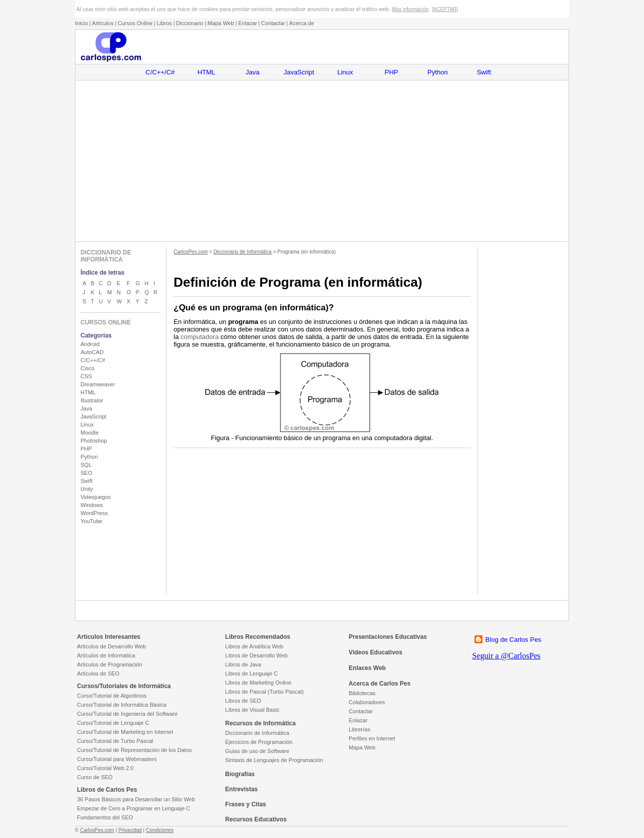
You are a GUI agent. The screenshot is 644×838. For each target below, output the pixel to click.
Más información (410, 9)
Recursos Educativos (256, 819)
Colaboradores (367, 702)
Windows (92, 505)
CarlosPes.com (191, 252)
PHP (392, 72)
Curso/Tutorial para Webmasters (117, 759)
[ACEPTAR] (445, 9)
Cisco (88, 368)
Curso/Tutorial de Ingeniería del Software (127, 714)
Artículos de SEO (98, 674)
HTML (206, 72)
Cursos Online (135, 23)
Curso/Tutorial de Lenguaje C (113, 723)
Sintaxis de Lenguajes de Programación (274, 760)
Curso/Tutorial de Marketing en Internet (125, 732)
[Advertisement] (322, 161)
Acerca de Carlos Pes (380, 684)
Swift (484, 72)
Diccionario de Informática (243, 252)
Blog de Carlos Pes (513, 640)
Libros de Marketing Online (258, 683)
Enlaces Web (367, 668)
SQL (86, 465)
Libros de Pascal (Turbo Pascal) (265, 692)
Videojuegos (96, 497)
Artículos (103, 23)
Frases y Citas (246, 804)
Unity (87, 489)
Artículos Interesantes (109, 637)
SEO (86, 473)
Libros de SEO (244, 701)
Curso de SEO (95, 777)
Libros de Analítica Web (254, 646)
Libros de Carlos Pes (107, 790)
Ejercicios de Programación (259, 742)
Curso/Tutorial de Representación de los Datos (134, 750)
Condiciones (160, 830)
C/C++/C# (160, 72)
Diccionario (190, 23)
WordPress (94, 513)
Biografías (240, 774)
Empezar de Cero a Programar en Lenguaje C (134, 808)
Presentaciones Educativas (388, 637)
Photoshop (94, 441)
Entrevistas (242, 789)
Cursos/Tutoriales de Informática (124, 686)
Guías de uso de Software (257, 751)
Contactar (273, 23)
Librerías (359, 729)
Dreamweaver (98, 384)
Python (438, 72)
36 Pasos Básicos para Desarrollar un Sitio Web (136, 799)
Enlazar (248, 23)
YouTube (91, 521)
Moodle (90, 433)
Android (90, 344)
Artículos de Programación (110, 664)
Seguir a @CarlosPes (507, 656)
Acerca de (302, 23)
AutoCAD (92, 352)
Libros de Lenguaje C (252, 674)
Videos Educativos (375, 652)
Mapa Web (221, 23)
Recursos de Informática (261, 723)
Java (252, 72)
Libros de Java (244, 664)
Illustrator (92, 400)
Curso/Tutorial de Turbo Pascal (115, 741)
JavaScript (299, 72)
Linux (345, 72)
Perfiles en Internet (372, 738)
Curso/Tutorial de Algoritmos (112, 696)
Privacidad (130, 830)
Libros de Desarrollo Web (257, 655)
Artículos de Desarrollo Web (111, 646)
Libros (165, 23)
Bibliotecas (362, 693)
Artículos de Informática (106, 655)
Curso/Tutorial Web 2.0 (105, 768)
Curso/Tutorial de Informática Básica (122, 705)
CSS (86, 376)
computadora (200, 337)
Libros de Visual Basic (253, 710)
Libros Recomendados (258, 637)
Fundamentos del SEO (105, 817)
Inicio (82, 23)
